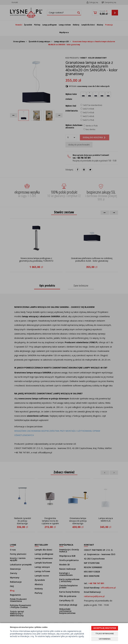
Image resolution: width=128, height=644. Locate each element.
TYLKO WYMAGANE (105, 634)
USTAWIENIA (105, 639)
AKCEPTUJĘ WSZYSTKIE (105, 628)
